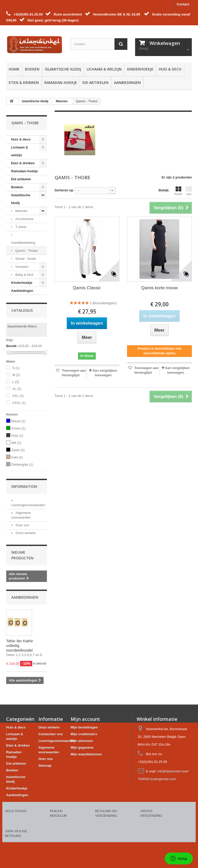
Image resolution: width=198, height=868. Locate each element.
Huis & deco (170, 69)
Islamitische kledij (63, 69)
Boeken (32, 69)
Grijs (17, 436)
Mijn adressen (82, 741)
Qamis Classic (87, 288)
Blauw (18, 421)
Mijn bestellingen (84, 727)
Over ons (22, 525)
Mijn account (85, 719)
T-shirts (20, 227)
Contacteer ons (51, 734)
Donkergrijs (22, 464)
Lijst (189, 191)
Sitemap (45, 766)
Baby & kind (24, 275)
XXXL (19, 403)
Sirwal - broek (25, 259)
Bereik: (12, 346)
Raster (178, 191)
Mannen (21, 211)
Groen (19, 428)
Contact (183, 4)
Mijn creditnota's (84, 734)
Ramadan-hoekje (61, 83)
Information (24, 486)
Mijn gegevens (82, 748)
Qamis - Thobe (26, 251)
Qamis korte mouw (160, 288)
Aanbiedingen (127, 83)
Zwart (18, 450)
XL (17, 389)
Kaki (17, 457)
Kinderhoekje (140, 69)
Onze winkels (25, 533)
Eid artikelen (96, 83)
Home (14, 69)
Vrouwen (21, 267)
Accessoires (24, 219)
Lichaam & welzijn (104, 69)
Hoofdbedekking (23, 243)
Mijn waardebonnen (86, 754)
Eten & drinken (24, 83)
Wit (16, 443)
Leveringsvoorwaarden (57, 741)
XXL (18, 396)
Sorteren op (64, 190)
